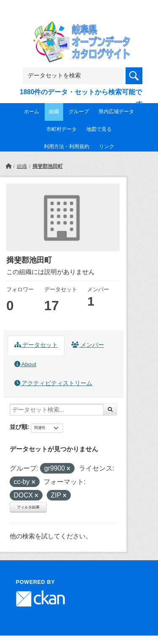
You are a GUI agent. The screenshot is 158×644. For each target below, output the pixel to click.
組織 (54, 112)
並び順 (19, 427)
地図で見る (99, 129)
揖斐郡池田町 (48, 166)
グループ (79, 112)
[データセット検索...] (57, 410)
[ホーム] (8, 166)
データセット (36, 345)
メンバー (88, 345)
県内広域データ (116, 112)
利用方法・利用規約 (67, 146)
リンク (107, 146)
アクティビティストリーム (54, 383)
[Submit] (110, 410)
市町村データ (62, 129)
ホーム (32, 112)
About (25, 364)
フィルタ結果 (28, 507)
